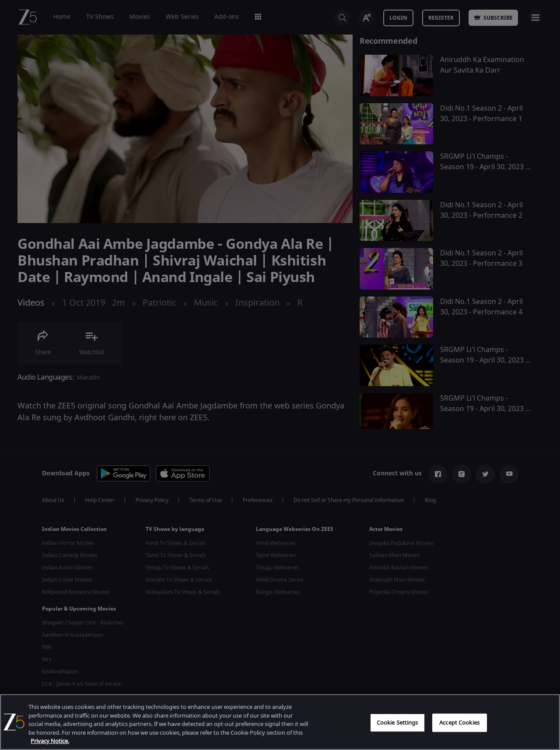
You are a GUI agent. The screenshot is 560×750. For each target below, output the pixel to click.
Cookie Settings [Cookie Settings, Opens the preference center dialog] (397, 723)
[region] (280, 722)
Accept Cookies (459, 723)
